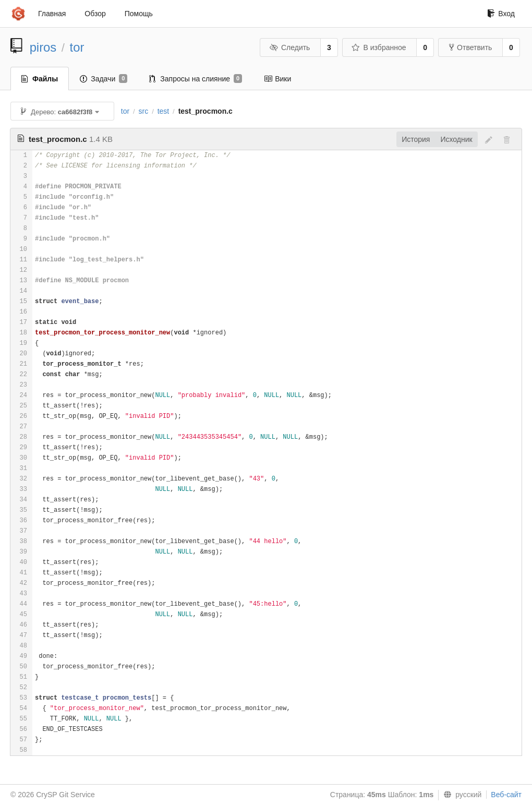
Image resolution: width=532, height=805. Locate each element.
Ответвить (470, 47)
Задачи (104, 79)
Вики (277, 79)
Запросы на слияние (196, 79)
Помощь (139, 14)
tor (77, 47)
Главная (52, 14)
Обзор (95, 14)
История (416, 139)
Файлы (40, 79)
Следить (289, 47)
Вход (501, 14)
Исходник (456, 139)
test (164, 111)
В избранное (379, 47)
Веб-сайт (506, 795)
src (144, 111)
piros (43, 47)
